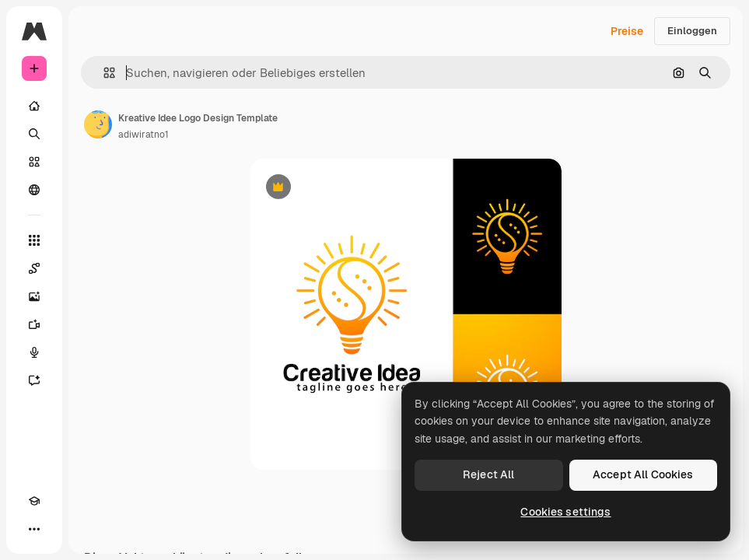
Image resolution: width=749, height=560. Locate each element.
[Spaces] (34, 268)
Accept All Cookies (643, 474)
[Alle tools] (34, 240)
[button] (103, 73)
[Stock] (34, 162)
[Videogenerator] (34, 324)
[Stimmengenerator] (34, 352)
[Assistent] (34, 380)
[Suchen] (34, 134)
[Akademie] (34, 501)
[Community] (34, 190)
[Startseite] (34, 106)
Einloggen (692, 31)
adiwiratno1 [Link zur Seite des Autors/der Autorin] (143, 135)
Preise (627, 31)
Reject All (488, 474)
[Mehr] (34, 529)
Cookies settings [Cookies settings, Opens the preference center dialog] (565, 512)
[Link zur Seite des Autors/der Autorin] (98, 124)
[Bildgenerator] (34, 296)
